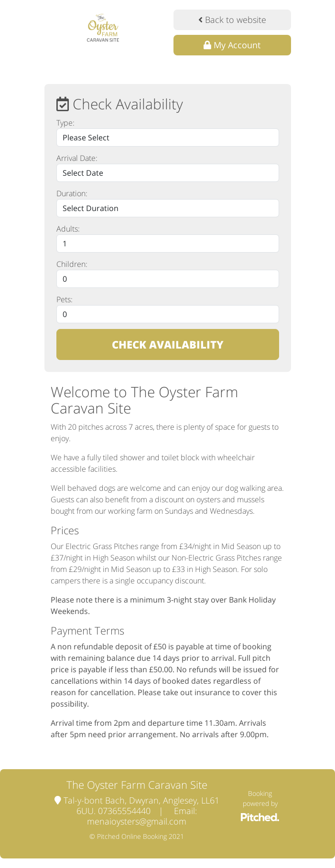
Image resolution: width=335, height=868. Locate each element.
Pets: (65, 299)
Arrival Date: (77, 158)
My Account (232, 45)
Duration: (72, 193)
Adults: (68, 229)
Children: (72, 264)
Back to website (232, 20)
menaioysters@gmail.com (137, 821)
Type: (65, 123)
